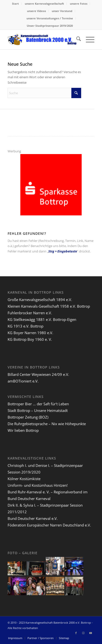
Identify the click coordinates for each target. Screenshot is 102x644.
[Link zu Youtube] (91, 633)
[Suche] (76, 39)
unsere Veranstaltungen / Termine (50, 18)
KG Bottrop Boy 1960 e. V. (30, 339)
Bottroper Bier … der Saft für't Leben (38, 404)
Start (15, 4)
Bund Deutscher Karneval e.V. (33, 518)
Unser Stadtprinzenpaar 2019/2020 (50, 26)
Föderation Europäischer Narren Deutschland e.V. (49, 525)
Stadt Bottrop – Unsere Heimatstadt (38, 410)
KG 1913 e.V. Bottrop (25, 326)
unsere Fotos (79, 4)
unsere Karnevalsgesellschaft (44, 4)
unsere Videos (36, 11)
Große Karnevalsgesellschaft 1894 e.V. (40, 300)
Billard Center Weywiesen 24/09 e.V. (38, 374)
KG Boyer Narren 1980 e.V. (30, 333)
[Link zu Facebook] (76, 633)
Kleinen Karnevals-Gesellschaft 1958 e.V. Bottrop (49, 306)
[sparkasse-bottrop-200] (51, 214)
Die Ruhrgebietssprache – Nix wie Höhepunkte (47, 424)
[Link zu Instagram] (83, 633)
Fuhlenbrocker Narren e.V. (30, 313)
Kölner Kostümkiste (24, 479)
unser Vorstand (62, 11)
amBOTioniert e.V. (23, 381)
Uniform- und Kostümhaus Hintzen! (38, 485)
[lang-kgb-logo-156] (42, 39)
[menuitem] (16, 4)
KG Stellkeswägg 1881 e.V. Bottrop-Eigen (42, 319)
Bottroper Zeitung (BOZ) (28, 417)
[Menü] (88, 39)
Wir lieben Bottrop (23, 430)
